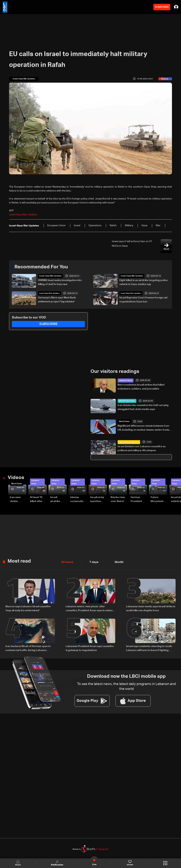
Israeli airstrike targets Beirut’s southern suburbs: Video (56, 499)
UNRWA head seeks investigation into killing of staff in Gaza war (60, 282)
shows (130, 863)
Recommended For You (40, 267)
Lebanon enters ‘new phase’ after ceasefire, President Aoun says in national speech (90, 608)
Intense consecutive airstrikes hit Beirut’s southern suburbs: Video (77, 499)
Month (116, 561)
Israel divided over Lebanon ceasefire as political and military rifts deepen (142, 448)
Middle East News (126, 401)
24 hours (66, 561)
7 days (92, 561)
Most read (19, 560)
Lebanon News (125, 380)
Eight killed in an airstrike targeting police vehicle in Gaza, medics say (144, 282)
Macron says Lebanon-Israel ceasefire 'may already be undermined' (28, 607)
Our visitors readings (114, 371)
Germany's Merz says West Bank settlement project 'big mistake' (57, 299)
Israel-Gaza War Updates (49, 276)
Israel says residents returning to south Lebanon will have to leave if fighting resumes (149, 647)
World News (124, 421)
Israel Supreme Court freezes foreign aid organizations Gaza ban (143, 299)
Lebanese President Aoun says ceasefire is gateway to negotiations (90, 646)
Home (19, 863)
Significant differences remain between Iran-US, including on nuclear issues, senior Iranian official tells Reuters (144, 428)
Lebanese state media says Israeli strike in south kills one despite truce (151, 607)
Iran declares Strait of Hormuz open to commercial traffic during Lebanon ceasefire (28, 647)
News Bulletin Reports (128, 442)
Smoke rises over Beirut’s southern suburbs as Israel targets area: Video (118, 499)
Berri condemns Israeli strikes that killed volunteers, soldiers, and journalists (141, 386)
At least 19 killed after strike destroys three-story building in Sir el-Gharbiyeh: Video (38, 499)
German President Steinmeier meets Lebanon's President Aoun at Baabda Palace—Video (137, 499)
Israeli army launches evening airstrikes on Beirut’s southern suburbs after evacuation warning (98, 499)
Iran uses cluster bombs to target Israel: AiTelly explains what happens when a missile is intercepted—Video (18, 499)
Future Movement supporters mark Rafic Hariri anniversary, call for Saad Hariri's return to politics (159, 499)
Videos (16, 477)
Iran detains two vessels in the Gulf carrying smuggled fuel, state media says (143, 407)
